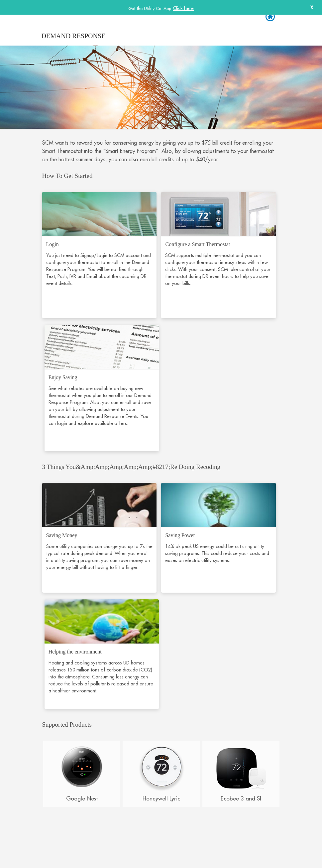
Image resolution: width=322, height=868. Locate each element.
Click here (183, 8)
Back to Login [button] (270, 17)
